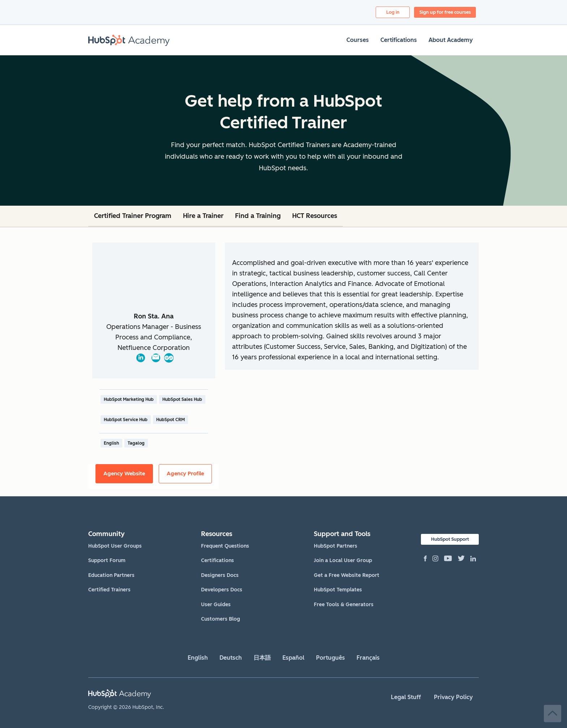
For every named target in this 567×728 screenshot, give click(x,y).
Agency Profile (185, 474)
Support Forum (107, 560)
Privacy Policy (453, 697)
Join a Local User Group (343, 560)
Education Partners (111, 575)
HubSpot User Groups (115, 546)
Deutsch (231, 658)
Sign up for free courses (445, 12)
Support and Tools (342, 534)
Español (293, 658)
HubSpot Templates (338, 590)
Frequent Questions (225, 546)
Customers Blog (221, 619)
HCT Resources (315, 216)
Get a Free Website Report (347, 575)
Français (368, 658)
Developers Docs (222, 590)
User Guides (216, 605)
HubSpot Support (450, 539)
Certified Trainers (109, 590)
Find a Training (258, 216)
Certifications (218, 560)
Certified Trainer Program (133, 216)
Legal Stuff (406, 697)
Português (331, 658)
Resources (217, 534)
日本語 (262, 658)
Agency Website (124, 474)
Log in (393, 12)
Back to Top (553, 714)
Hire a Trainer (203, 216)
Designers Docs (220, 575)
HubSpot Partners (336, 546)
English (198, 658)
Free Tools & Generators (344, 605)
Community (106, 534)
